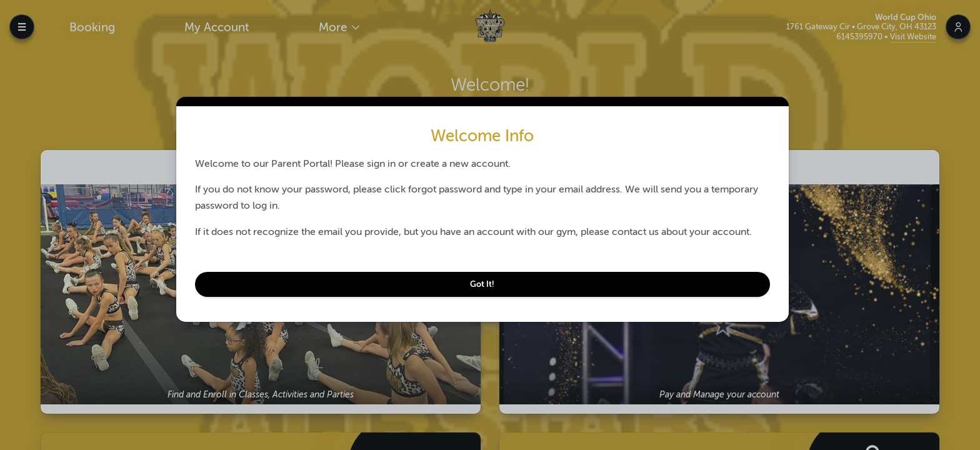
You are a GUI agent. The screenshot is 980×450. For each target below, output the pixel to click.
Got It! (486, 284)
